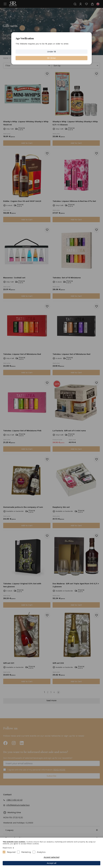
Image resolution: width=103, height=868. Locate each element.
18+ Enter (51, 58)
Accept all (52, 863)
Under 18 (51, 52)
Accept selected (52, 857)
